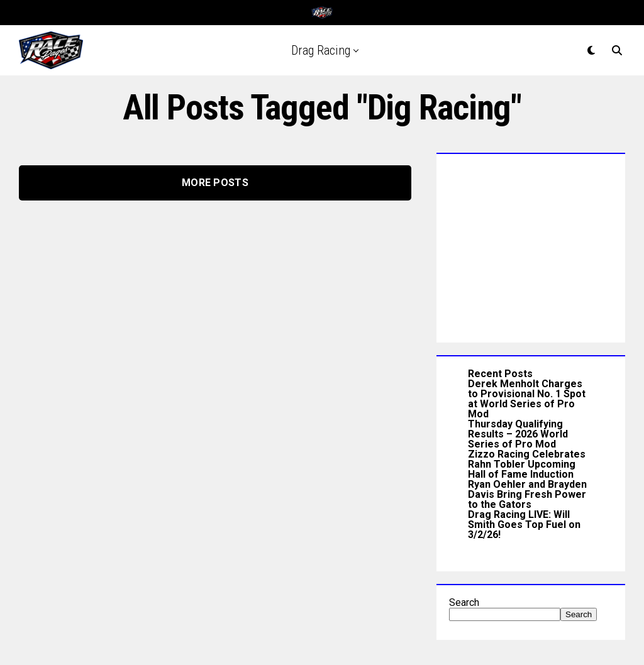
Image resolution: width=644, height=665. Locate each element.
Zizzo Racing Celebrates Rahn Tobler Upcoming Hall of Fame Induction (527, 464)
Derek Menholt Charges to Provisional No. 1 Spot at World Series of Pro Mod (527, 399)
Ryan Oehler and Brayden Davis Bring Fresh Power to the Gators (527, 494)
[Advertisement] (531, 245)
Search (464, 602)
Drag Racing (321, 50)
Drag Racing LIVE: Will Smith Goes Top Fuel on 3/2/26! (524, 525)
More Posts (215, 183)
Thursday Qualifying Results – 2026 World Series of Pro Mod (518, 434)
